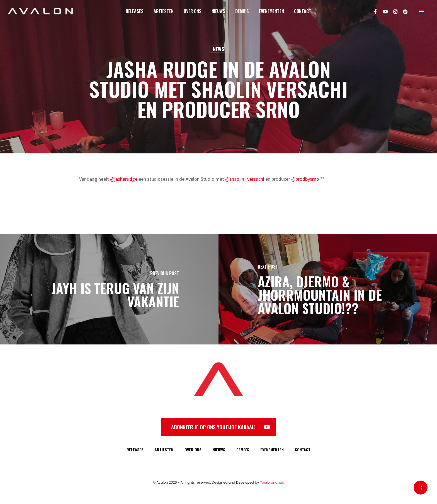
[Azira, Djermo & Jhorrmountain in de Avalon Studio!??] (328, 289)
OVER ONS (193, 449)
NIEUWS (219, 449)
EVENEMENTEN (272, 449)
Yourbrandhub (272, 482)
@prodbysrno (305, 179)
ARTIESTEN (164, 449)
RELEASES (135, 449)
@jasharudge (124, 179)
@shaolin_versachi (245, 179)
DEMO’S (243, 449)
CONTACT (303, 449)
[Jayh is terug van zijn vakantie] (109, 289)
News (219, 49)
